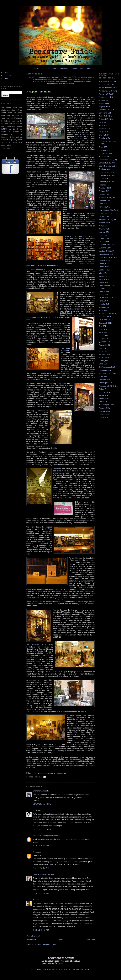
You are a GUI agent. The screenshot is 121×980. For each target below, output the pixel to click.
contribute (64, 68)
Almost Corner (71, 236)
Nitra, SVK (103, 310)
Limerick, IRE (104, 238)
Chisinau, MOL (105, 169)
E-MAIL (4, 129)
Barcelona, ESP (105, 113)
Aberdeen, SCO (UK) (107, 81)
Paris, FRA (103, 332)
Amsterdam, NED (106, 97)
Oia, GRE (103, 326)
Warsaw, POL (104, 408)
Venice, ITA (103, 395)
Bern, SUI (103, 125)
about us (45, 68)
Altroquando (31, 680)
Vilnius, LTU (104, 402)
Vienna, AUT (104, 399)
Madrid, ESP (104, 264)
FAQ (6, 72)
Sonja (35, 810)
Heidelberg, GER (106, 213)
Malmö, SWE (104, 267)
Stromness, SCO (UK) (108, 373)
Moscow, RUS (104, 279)
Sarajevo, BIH (104, 354)
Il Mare (49, 529)
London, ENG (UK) (106, 251)
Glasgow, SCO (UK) (107, 197)
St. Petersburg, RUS (107, 367)
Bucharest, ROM (105, 153)
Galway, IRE (104, 191)
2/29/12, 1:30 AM (41, 893)
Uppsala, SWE (105, 392)
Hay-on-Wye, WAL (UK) (108, 210)
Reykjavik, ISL (104, 345)
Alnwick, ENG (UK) (106, 94)
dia (34, 900)
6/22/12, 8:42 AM (41, 930)
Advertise (8, 76)
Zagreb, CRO (104, 414)
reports (74, 68)
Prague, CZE (104, 339)
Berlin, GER (104, 122)
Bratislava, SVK (105, 138)
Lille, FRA (103, 235)
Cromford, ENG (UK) (107, 175)
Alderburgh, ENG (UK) (108, 91)
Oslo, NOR (103, 329)
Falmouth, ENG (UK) (107, 182)
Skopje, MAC (104, 361)
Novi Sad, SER (105, 317)
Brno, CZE (103, 147)
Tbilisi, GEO (104, 376)
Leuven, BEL (104, 232)
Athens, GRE (104, 103)
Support (5, 140)
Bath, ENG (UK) (105, 116)
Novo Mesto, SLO (106, 320)
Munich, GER (104, 291)
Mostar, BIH (103, 282)
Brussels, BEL (104, 150)
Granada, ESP (105, 201)
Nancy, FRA (104, 295)
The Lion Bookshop (65, 349)
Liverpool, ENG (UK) (107, 245)
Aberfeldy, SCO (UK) (107, 85)
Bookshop (82, 236)
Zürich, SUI (103, 417)
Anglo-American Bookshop (78, 309)
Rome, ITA (103, 351)
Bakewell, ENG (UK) (107, 110)
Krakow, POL (104, 229)
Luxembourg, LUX (106, 254)
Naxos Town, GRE (106, 298)
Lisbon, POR (104, 241)
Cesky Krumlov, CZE (107, 166)
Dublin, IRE (103, 178)
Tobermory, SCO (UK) (108, 386)
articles (89, 68)
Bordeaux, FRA (105, 129)
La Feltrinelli (40, 411)
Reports (41, 774)
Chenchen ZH (38, 791)
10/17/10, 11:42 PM (42, 804)
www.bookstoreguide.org (55, 970)
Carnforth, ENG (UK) (107, 163)
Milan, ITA (103, 273)
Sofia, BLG (103, 364)
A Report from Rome (39, 92)
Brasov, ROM (104, 135)
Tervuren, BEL (104, 380)
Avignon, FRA (104, 107)
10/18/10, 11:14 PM (42, 829)
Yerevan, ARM (105, 411)
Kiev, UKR (103, 226)
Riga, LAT (103, 348)
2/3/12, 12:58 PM (41, 868)
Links (6, 79)
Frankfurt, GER (105, 188)
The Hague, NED (106, 383)
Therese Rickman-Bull (42, 874)
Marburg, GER (105, 270)
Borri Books (80, 134)
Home (61, 940)
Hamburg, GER (105, 207)
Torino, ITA (103, 389)
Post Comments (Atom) (47, 945)
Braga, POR (104, 132)
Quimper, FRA (104, 342)
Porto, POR (103, 336)
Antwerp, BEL (104, 100)
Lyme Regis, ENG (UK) (108, 257)
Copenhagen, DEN (106, 172)
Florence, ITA (104, 185)
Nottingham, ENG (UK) (108, 313)
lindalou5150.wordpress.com (44, 835)
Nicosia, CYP (104, 304)
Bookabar (57, 469)
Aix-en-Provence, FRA (108, 88)
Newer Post (31, 940)
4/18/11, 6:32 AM (41, 846)
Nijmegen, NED (105, 307)
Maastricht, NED (105, 260)
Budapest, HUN (105, 156)
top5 (82, 68)
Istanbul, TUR (104, 223)
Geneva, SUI (104, 194)
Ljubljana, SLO (105, 248)
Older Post (90, 940)
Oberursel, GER (105, 323)
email (54, 68)
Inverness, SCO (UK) (107, 219)
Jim (34, 852)
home (36, 68)
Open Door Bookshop (35, 172)
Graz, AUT (103, 204)
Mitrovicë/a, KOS (106, 276)
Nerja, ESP (103, 301)
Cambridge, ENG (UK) (108, 160)
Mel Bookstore (33, 645)
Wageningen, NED (106, 405)
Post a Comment (33, 936)
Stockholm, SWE (106, 370)
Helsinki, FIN (104, 216)
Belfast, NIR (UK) (106, 119)
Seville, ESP (104, 358)
